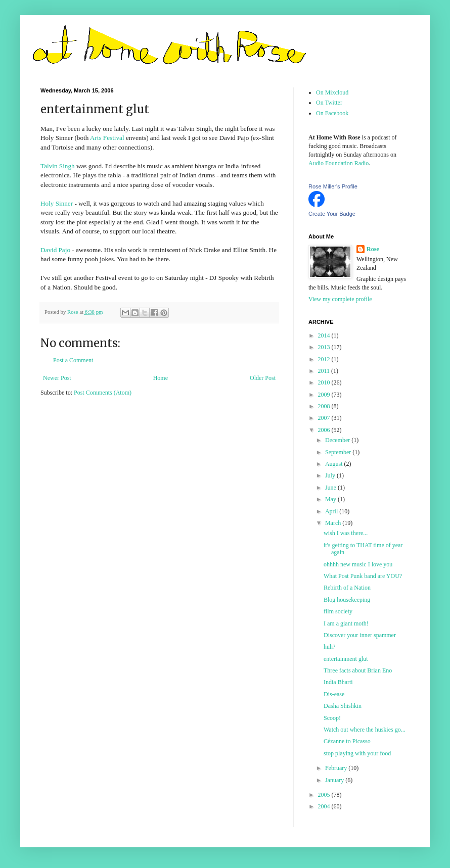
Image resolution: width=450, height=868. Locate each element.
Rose (373, 249)
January (335, 780)
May (331, 499)
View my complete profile (340, 299)
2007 (325, 418)
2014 (325, 335)
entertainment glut (346, 659)
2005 (325, 795)
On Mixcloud (332, 92)
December (338, 440)
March (334, 523)
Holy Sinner (57, 203)
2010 (325, 382)
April (332, 511)
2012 (325, 359)
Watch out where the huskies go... (365, 730)
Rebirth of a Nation (347, 588)
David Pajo (55, 250)
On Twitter (329, 103)
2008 (325, 406)
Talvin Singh (58, 166)
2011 (325, 371)
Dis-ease (334, 694)
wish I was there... (346, 533)
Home (161, 378)
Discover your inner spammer (360, 635)
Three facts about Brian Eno (358, 670)
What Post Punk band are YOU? (363, 576)
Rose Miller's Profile (333, 186)
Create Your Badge (332, 214)
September (339, 452)
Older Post (263, 378)
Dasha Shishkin (343, 706)
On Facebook (332, 113)
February (337, 768)
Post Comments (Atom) (103, 393)
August (335, 464)
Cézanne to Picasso (347, 741)
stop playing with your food (357, 753)
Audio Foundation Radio (339, 163)
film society (338, 611)
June (331, 488)
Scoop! (332, 718)
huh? (329, 647)
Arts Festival (107, 138)
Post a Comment (73, 360)
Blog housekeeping (347, 600)
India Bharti (338, 682)
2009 (325, 395)
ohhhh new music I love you (358, 564)
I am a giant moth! (346, 623)
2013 (325, 347)
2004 (325, 806)
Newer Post (57, 378)
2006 (325, 430)
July (331, 475)
